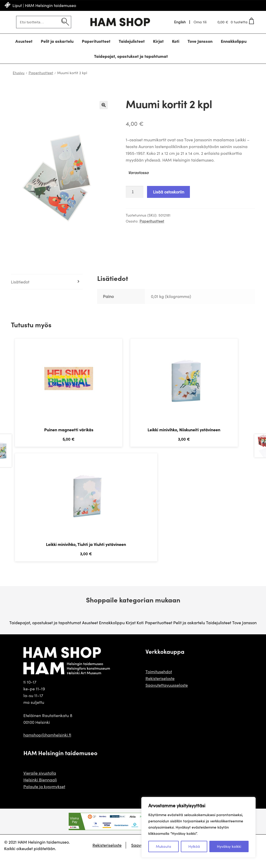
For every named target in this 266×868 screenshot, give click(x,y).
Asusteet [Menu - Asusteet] (24, 41)
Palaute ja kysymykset (44, 798)
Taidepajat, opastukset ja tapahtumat (45, 634)
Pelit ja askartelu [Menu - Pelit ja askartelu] (57, 41)
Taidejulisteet (219, 634)
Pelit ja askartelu (189, 634)
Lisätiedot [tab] (20, 282)
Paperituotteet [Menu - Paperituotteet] (96, 41)
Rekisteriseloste (160, 690)
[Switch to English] (180, 22)
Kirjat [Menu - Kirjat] (158, 41)
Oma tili (200, 22)
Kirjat (131, 634)
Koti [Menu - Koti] (176, 41)
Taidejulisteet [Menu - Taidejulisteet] (132, 41)
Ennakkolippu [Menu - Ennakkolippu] (234, 41)
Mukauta (164, 846)
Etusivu (19, 73)
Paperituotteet (41, 73)
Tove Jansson (244, 634)
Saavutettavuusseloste (167, 697)
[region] (198, 827)
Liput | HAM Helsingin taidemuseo (44, 5)
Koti (140, 634)
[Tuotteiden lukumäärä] (135, 192)
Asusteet (90, 634)
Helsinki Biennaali (40, 792)
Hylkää (194, 846)
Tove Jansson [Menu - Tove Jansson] (200, 41)
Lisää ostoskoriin (169, 192)
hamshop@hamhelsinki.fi (47, 747)
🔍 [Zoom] (104, 105)
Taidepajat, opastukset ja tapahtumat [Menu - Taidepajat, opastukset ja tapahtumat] (131, 56)
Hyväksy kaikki (229, 846)
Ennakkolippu (112, 634)
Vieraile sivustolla (40, 785)
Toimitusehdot (159, 683)
